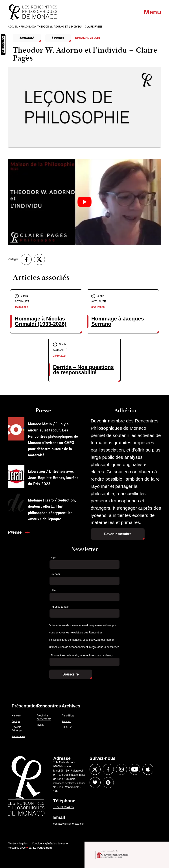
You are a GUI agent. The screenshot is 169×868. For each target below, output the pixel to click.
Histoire (16, 716)
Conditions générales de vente (50, 844)
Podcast (66, 721)
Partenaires (18, 736)
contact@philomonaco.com (69, 824)
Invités (41, 725)
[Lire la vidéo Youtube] (84, 202)
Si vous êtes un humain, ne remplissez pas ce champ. (82, 655)
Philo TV (67, 727)
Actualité (27, 38)
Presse (15, 532)
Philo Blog (28, 27)
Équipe (16, 721)
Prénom (55, 574)
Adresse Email (60, 607)
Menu (152, 12)
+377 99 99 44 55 (64, 807)
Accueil (13, 27)
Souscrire (71, 674)
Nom (53, 558)
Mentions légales (18, 844)
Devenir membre (118, 534)
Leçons (58, 38)
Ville (53, 590)
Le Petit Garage (43, 848)
